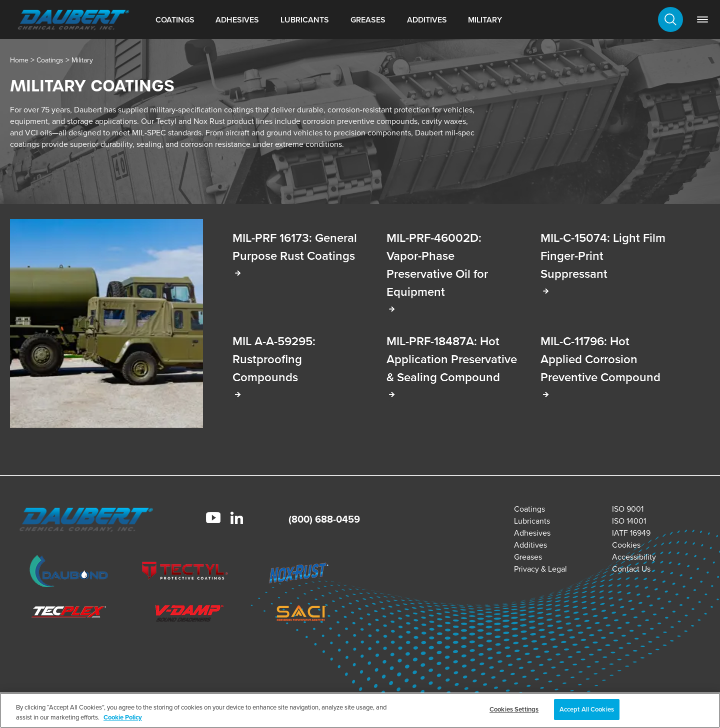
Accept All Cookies (587, 709)
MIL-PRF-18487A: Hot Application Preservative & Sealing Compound (452, 359)
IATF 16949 (631, 533)
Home (19, 60)
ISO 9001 (628, 509)
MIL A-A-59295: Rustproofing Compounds (274, 359)
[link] (702, 19)
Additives (427, 20)
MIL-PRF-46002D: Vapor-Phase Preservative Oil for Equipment (437, 265)
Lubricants (305, 20)
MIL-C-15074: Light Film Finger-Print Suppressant (603, 256)
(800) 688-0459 (324, 519)
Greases (368, 20)
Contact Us (631, 569)
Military (485, 20)
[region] (360, 710)
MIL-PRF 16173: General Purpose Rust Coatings (295, 247)
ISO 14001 (629, 521)
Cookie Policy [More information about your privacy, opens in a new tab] (123, 717)
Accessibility (634, 557)
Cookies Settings (514, 709)
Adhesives (237, 20)
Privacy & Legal (540, 569)
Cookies (626, 545)
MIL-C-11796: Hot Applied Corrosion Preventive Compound (600, 359)
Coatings (175, 20)
